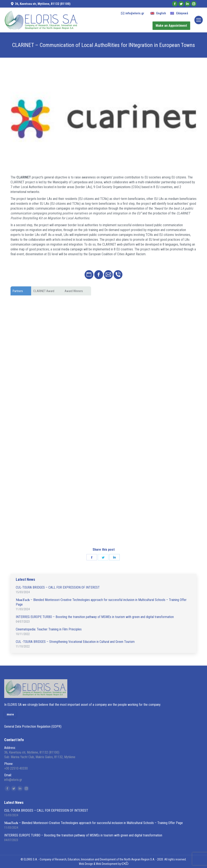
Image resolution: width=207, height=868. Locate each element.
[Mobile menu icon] (199, 20)
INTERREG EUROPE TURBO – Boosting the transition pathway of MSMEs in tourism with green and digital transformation (95, 617)
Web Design (86, 864)
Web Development (107, 864)
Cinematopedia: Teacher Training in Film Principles (49, 629)
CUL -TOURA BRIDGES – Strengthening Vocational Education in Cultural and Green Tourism (75, 642)
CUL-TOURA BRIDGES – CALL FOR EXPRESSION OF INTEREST (58, 587)
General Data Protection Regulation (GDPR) (33, 726)
